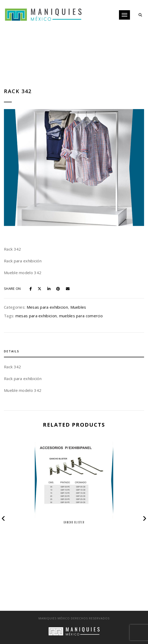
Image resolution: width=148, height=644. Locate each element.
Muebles (78, 307)
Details (12, 351)
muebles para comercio (81, 316)
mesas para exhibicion (36, 316)
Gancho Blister (74, 522)
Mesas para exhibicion (47, 307)
